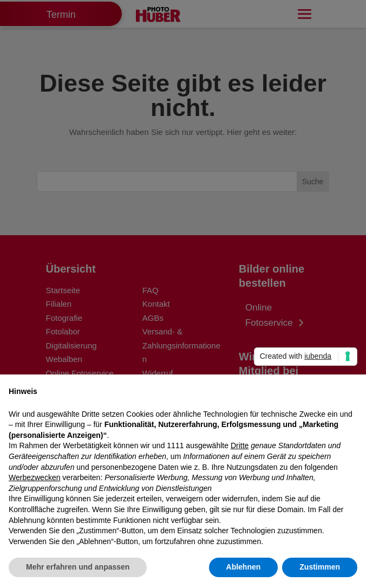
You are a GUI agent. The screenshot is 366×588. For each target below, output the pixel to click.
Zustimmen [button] (320, 567)
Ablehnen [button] (244, 567)
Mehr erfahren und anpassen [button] (78, 567)
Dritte (240, 445)
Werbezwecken (34, 477)
